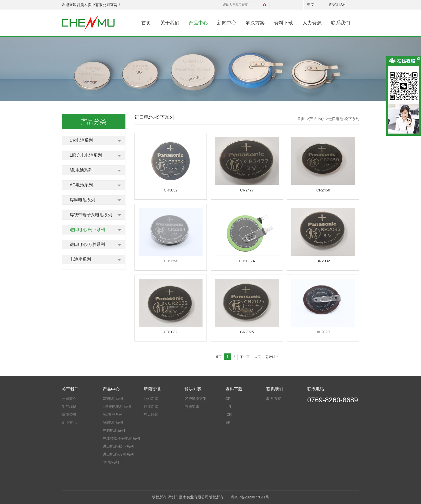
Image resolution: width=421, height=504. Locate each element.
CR (228, 399)
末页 (258, 357)
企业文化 (69, 422)
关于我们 (170, 23)
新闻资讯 (152, 389)
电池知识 (192, 407)
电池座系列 (80, 259)
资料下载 (284, 23)
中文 (311, 5)
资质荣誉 (69, 415)
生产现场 (69, 407)
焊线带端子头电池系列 (91, 215)
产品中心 (198, 23)
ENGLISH (337, 5)
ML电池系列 (81, 170)
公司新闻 (151, 399)
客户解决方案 (196, 399)
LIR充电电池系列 (86, 155)
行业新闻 (151, 407)
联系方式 (274, 399)
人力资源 (312, 23)
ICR (229, 415)
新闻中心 (227, 23)
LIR (228, 407)
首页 (146, 23)
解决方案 (255, 23)
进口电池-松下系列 (87, 230)
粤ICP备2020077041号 (250, 497)
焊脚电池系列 (82, 200)
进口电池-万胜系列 (87, 244)
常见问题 (151, 415)
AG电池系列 (81, 185)
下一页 (245, 357)
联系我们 (340, 23)
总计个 (272, 357)
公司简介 (69, 399)
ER (228, 422)
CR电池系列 (81, 140)
